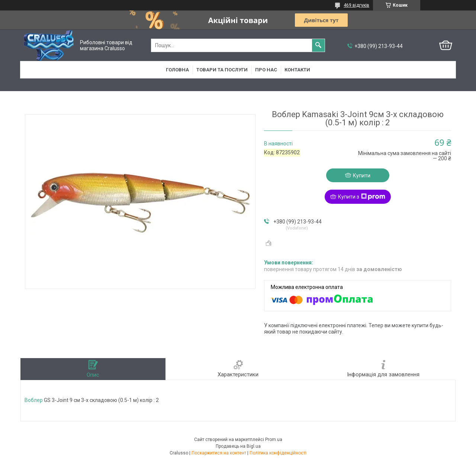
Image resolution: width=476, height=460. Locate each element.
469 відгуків (356, 5)
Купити (362, 176)
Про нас (266, 70)
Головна (177, 70)
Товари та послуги (222, 70)
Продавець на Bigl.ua (238, 446)
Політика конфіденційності (278, 453)
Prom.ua (274, 440)
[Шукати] (318, 45)
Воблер (34, 400)
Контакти (297, 70)
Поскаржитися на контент (219, 453)
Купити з (362, 197)
